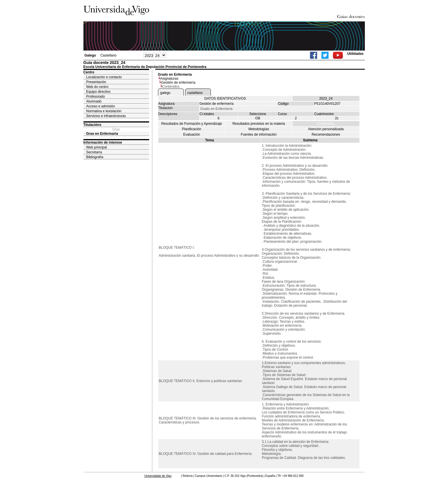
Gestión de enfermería (178, 83)
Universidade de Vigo (158, 476)
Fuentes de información (259, 134)
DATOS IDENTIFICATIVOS (225, 99)
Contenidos (326, 124)
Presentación (96, 82)
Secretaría (94, 152)
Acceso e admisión (101, 106)
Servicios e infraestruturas (106, 116)
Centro (89, 72)
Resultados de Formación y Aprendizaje (191, 124)
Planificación (192, 129)
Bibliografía (95, 157)
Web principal (97, 147)
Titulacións (92, 125)
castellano (195, 93)
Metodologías (259, 129)
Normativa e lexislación (104, 111)
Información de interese (103, 142)
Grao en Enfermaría (102, 134)
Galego (90, 55)
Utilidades (355, 54)
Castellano (108, 55)
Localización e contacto (104, 77)
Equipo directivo (98, 92)
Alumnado (94, 101)
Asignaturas (169, 79)
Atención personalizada (326, 129)
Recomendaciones (326, 134)
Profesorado (96, 97)
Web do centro (97, 87)
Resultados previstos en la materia (259, 124)
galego (165, 93)
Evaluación (192, 134)
